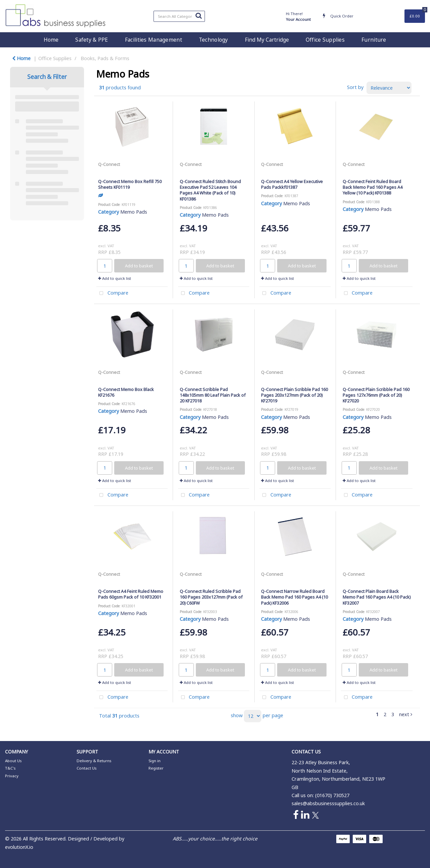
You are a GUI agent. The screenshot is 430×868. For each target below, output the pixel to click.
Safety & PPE (92, 40)
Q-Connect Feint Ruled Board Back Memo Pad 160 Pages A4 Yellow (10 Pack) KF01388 (373, 187)
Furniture (374, 40)
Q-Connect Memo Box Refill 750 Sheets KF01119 (130, 184)
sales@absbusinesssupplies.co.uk (328, 803)
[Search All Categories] (179, 16)
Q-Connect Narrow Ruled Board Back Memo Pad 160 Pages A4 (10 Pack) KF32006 (294, 597)
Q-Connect (109, 164)
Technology (213, 40)
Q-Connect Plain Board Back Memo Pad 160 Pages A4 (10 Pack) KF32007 (377, 597)
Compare (112, 293)
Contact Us (87, 768)
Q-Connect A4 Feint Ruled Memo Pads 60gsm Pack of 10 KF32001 (131, 594)
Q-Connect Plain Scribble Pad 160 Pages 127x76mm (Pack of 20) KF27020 (376, 395)
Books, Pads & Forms (105, 58)
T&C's (10, 768)
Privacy (12, 776)
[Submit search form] (199, 15)
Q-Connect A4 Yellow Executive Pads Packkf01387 (292, 184)
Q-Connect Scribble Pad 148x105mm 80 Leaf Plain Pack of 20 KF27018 (213, 395)
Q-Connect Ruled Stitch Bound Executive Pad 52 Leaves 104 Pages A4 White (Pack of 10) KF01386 (210, 190)
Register (156, 768)
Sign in (155, 761)
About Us (13, 761)
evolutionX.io (19, 847)
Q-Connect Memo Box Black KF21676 (126, 392)
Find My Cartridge (267, 40)
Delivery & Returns (94, 761)
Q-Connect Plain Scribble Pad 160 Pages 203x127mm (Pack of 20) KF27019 (294, 395)
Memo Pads (134, 212)
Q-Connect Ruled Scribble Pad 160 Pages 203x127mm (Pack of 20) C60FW (211, 597)
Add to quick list (115, 278)
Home (51, 40)
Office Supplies (325, 40)
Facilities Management (154, 40)
